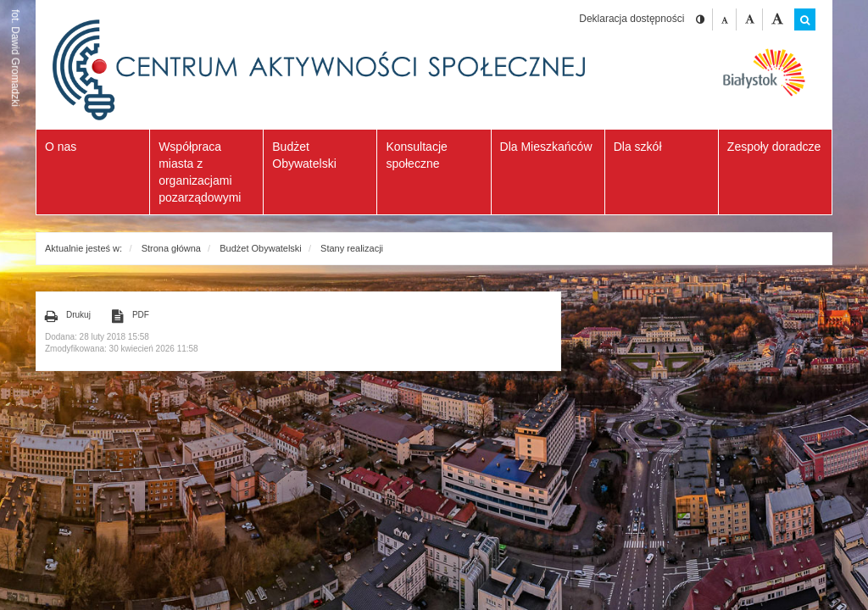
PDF (131, 316)
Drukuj (68, 316)
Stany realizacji (352, 248)
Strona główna (171, 248)
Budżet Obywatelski (261, 248)
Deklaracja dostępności (632, 19)
